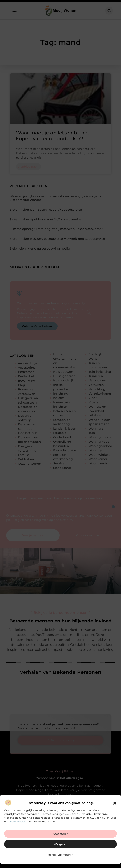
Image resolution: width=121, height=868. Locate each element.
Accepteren (61, 834)
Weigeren (60, 844)
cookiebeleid (18, 821)
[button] (115, 803)
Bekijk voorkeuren (61, 855)
